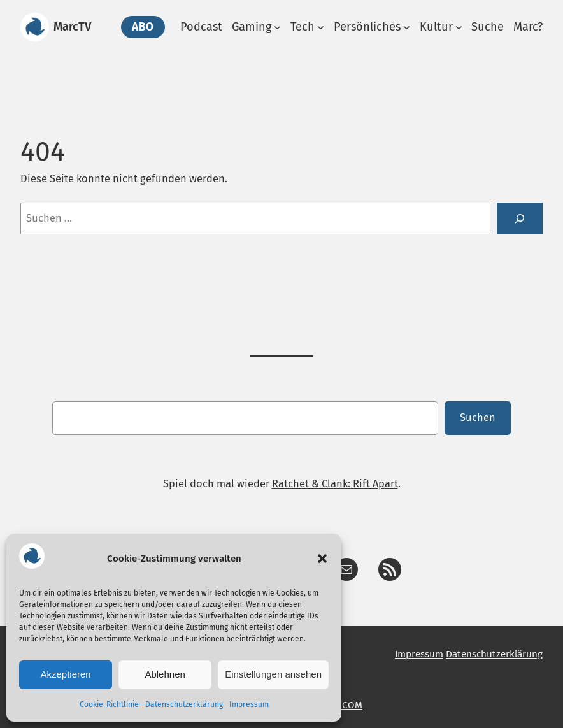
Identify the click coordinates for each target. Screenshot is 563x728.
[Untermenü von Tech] (321, 27)
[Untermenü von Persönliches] (407, 27)
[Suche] (520, 218)
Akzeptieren (65, 674)
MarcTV (72, 27)
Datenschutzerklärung (184, 704)
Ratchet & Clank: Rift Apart (335, 484)
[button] (322, 559)
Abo (143, 27)
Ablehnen (165, 674)
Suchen (478, 418)
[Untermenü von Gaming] (277, 27)
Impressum (249, 704)
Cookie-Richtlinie (109, 704)
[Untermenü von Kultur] (459, 27)
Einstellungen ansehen (273, 674)
